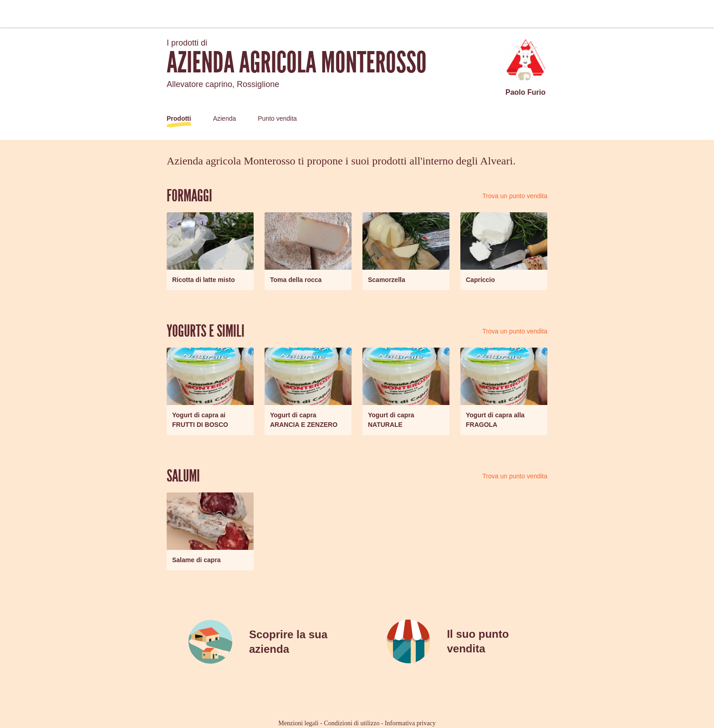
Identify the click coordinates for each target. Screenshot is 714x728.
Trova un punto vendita (515, 196)
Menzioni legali (298, 723)
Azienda (225, 118)
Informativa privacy (410, 723)
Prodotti (179, 118)
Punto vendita (277, 118)
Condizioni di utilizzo (352, 723)
